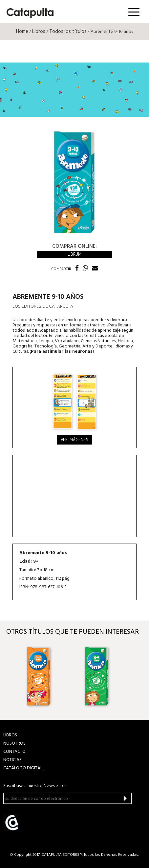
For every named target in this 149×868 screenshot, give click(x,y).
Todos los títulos (68, 32)
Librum (74, 254)
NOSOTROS (14, 743)
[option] (46, 676)
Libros (39, 32)
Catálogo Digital (23, 768)
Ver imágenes (74, 440)
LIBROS (10, 735)
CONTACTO (14, 752)
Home (22, 32)
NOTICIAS (12, 760)
